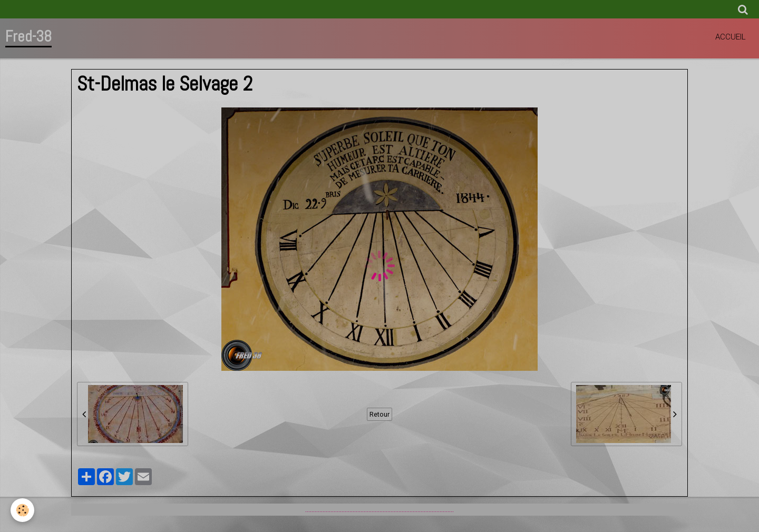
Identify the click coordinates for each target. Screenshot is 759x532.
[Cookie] (22, 510)
